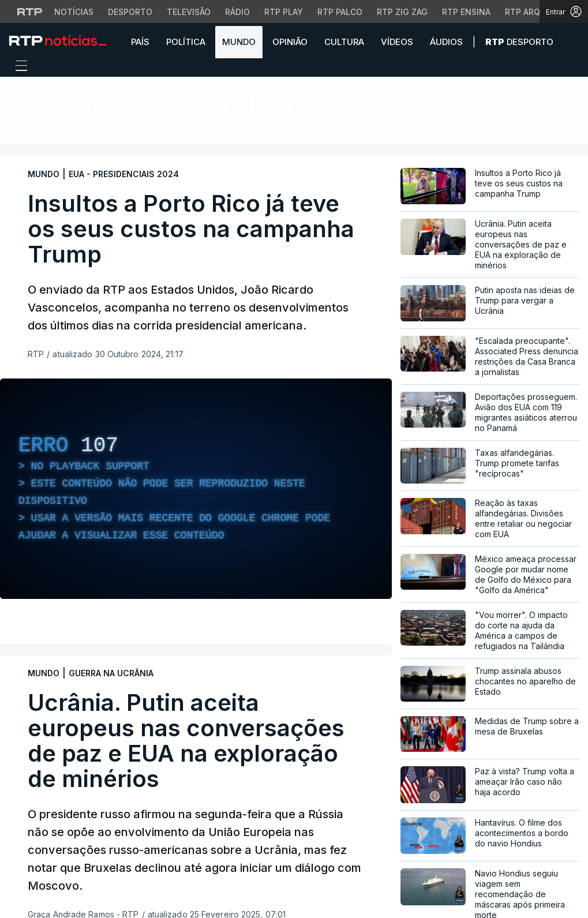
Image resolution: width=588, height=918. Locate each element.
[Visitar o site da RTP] (30, 12)
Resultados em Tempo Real (277, 134)
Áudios (446, 42)
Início (21, 134)
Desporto (519, 42)
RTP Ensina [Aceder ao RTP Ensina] (466, 12)
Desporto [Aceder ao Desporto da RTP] (130, 12)
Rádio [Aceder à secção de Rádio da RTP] (237, 12)
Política (186, 42)
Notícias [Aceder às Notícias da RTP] (74, 12)
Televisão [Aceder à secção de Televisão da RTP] (189, 12)
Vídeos (397, 42)
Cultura (344, 42)
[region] (196, 489)
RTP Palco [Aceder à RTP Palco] (340, 12)
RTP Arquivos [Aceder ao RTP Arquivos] (535, 12)
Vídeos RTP (125, 134)
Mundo (239, 42)
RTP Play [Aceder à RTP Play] (284, 12)
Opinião (290, 42)
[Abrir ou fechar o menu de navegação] (18, 68)
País (140, 42)
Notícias (68, 134)
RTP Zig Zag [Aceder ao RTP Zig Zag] (402, 12)
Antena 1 (183, 134)
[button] (571, 42)
